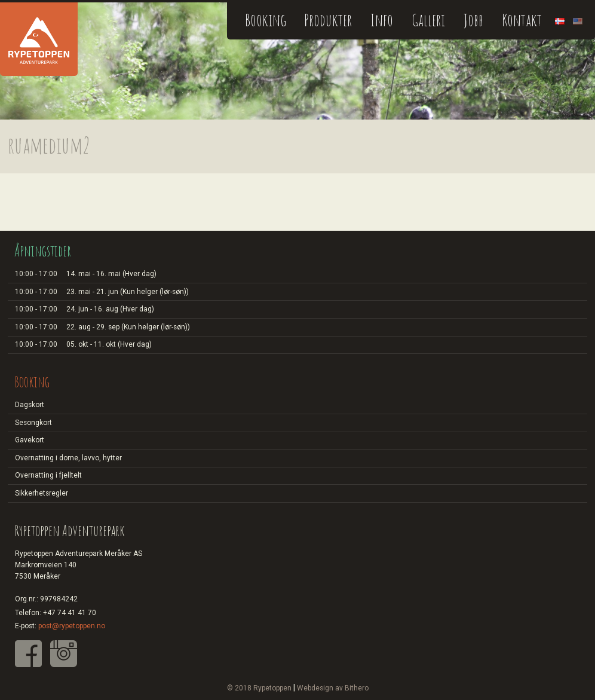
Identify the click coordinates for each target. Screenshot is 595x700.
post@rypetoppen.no (72, 626)
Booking (266, 20)
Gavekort (30, 440)
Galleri (428, 20)
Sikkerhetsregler (42, 493)
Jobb (473, 20)
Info (382, 20)
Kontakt (522, 20)
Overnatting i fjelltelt (48, 475)
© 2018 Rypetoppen (259, 688)
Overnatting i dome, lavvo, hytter (68, 458)
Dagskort (30, 405)
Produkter (328, 20)
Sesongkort (33, 423)
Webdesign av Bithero (333, 688)
